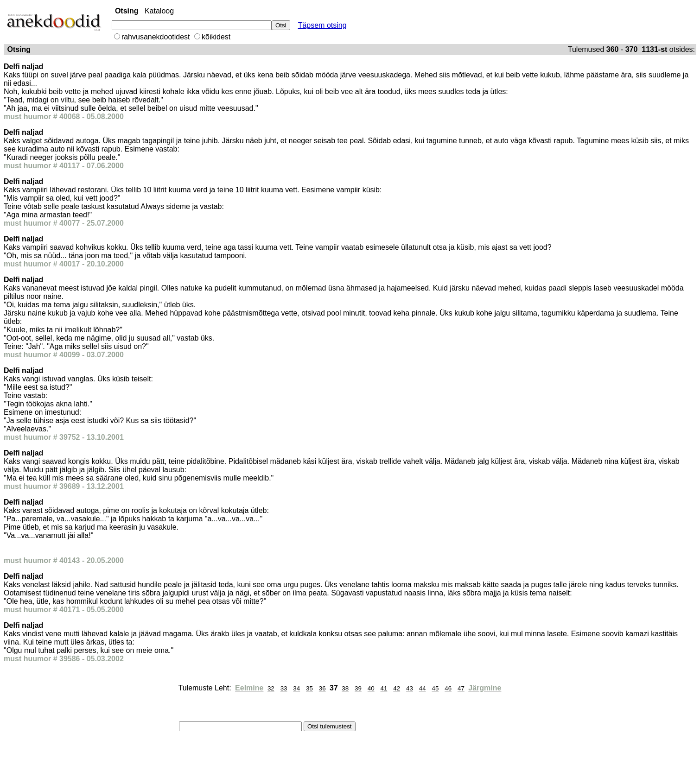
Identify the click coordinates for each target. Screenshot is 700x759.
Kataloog (159, 11)
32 (271, 688)
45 (436, 688)
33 (284, 688)
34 (296, 688)
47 (461, 688)
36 (322, 688)
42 (397, 688)
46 (448, 688)
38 (345, 688)
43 (410, 688)
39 (358, 688)
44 (423, 688)
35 (309, 688)
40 (371, 688)
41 (384, 688)
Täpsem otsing (322, 25)
